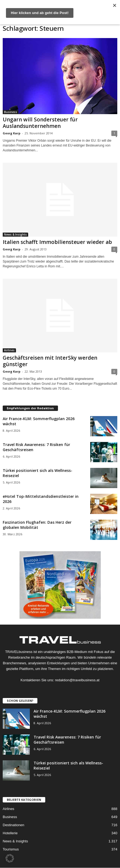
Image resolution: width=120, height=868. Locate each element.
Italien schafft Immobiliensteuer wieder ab (57, 242)
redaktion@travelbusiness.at (77, 680)
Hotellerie (10, 833)
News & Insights (15, 234)
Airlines (9, 350)
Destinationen (14, 825)
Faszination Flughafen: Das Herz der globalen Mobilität (37, 525)
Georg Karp (12, 133)
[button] (10, 858)
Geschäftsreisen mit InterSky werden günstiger (50, 361)
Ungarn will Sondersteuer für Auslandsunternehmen (40, 123)
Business (11, 112)
